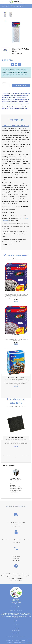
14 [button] (14, 457)
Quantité (5, 83)
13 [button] (28, 455)
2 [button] (6, 455)
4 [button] (10, 455)
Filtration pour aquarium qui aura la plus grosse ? (16, 480)
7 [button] (16, 455)
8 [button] (18, 455)
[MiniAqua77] (16, 2)
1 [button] (4, 455)
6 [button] (14, 455)
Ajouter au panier (21, 86)
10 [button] (22, 455)
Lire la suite (13, 494)
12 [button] (26, 455)
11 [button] (24, 455)
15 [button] (16, 457)
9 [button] (20, 455)
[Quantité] (6, 85)
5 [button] (12, 455)
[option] (5, 14)
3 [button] (8, 455)
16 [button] (18, 457)
